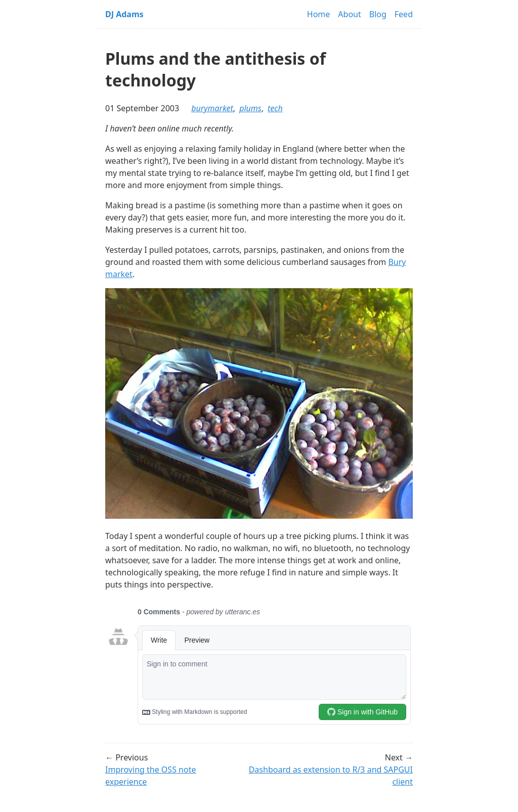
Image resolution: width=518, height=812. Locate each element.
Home (319, 14)
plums (250, 108)
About (349, 14)
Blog (378, 14)
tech (275, 108)
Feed (404, 14)
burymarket (212, 108)
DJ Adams (124, 14)
